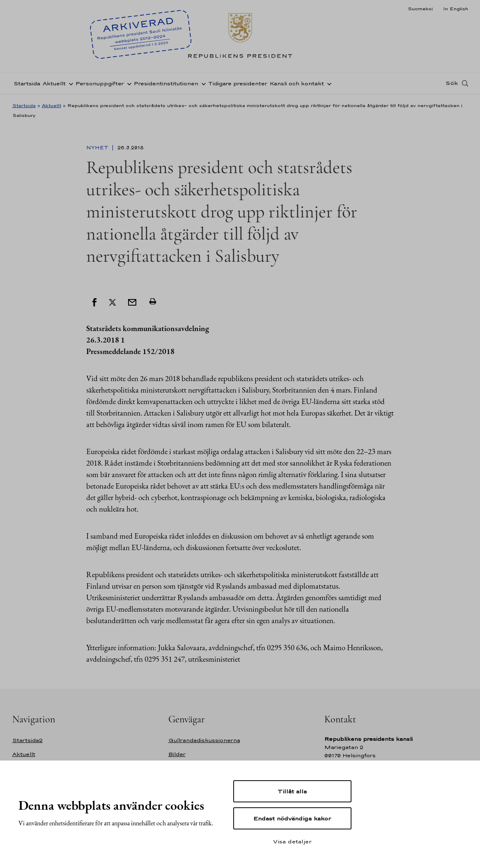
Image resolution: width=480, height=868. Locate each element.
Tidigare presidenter (238, 83)
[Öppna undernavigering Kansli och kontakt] (328, 83)
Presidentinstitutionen (166, 83)
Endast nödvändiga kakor (292, 818)
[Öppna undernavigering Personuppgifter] (128, 83)
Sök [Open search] (452, 83)
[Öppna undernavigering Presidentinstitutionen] (202, 83)
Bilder (177, 754)
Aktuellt (54, 83)
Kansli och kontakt (297, 83)
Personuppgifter (100, 83)
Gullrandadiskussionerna (204, 740)
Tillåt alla (292, 791)
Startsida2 (28, 740)
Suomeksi (420, 9)
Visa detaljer (292, 841)
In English (456, 9)
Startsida (27, 83)
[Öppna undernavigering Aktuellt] (69, 83)
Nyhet (98, 148)
